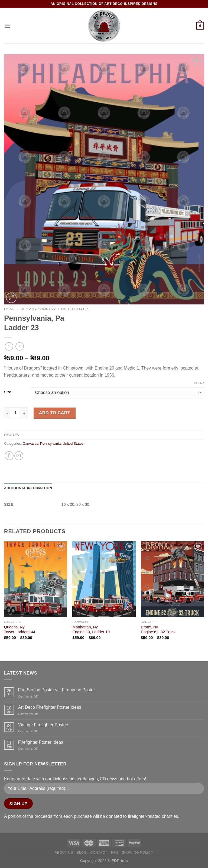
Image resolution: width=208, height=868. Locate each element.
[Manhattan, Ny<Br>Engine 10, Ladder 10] (104, 579)
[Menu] (7, 26)
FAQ (115, 853)
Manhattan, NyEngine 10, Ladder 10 (91, 630)
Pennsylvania (50, 443)
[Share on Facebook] (9, 456)
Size (8, 392)
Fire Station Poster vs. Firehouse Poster (57, 690)
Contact (99, 853)
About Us (64, 853)
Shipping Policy (138, 853)
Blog (82, 853)
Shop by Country (38, 309)
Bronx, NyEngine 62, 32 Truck (158, 630)
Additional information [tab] (28, 488)
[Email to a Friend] (19, 456)
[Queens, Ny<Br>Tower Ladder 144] (36, 579)
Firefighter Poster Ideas (41, 742)
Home (10, 309)
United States (75, 309)
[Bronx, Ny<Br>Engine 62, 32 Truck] (172, 579)
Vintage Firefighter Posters (44, 725)
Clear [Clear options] (199, 383)
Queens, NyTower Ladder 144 (20, 630)
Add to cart (55, 413)
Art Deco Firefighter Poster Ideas (50, 707)
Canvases (30, 443)
